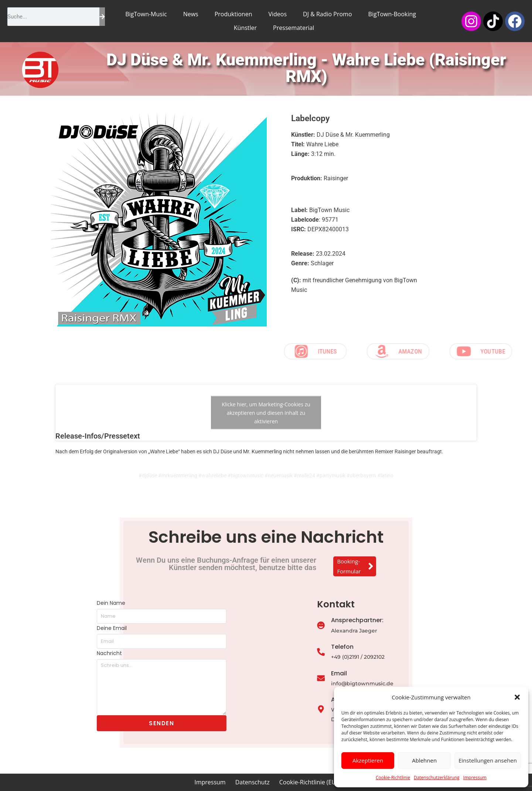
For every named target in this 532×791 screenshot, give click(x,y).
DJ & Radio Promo (327, 14)
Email (383, 673)
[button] (517, 697)
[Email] (365, 679)
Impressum (475, 778)
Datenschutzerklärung (437, 778)
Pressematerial (294, 28)
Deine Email (62, 628)
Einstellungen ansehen (488, 760)
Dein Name (60, 603)
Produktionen (233, 14)
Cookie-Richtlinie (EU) (308, 782)
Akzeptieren (368, 760)
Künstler (245, 28)
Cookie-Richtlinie (393, 778)
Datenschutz (253, 782)
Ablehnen (424, 760)
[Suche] (102, 17)
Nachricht (58, 653)
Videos (277, 14)
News (191, 14)
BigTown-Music (146, 14)
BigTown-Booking (392, 14)
